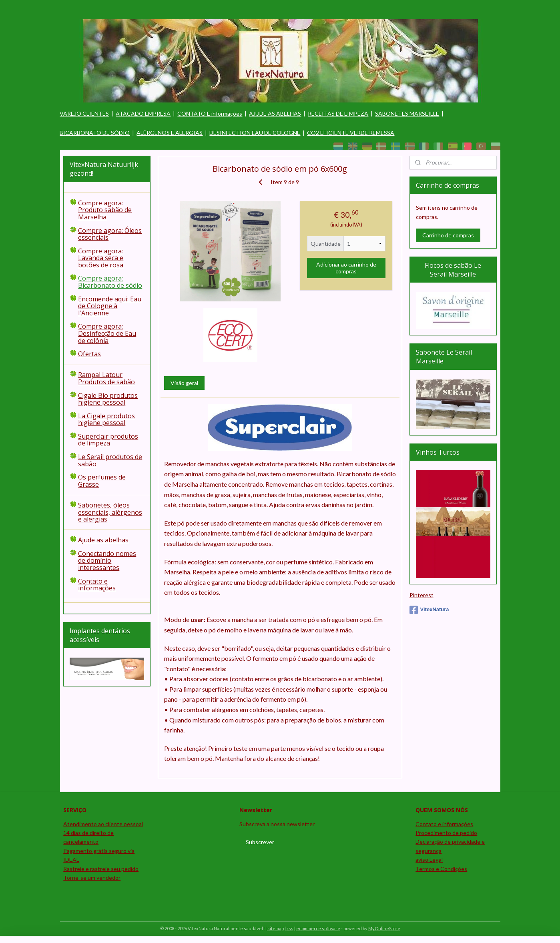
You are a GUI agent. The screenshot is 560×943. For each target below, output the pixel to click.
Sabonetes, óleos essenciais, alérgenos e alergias (110, 512)
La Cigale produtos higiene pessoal (106, 419)
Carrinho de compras (448, 235)
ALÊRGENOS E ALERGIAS (170, 133)
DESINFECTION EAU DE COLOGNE (255, 133)
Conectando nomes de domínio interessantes (107, 561)
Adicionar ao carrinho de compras (346, 268)
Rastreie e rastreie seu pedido (101, 869)
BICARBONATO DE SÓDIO (95, 133)
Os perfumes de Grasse (102, 481)
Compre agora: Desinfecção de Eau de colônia (107, 333)
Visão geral (184, 383)
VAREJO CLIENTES (84, 113)
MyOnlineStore (384, 928)
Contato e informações (97, 585)
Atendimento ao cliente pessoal (103, 824)
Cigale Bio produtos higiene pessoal (108, 399)
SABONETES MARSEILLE (407, 113)
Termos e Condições (441, 869)
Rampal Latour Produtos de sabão (106, 378)
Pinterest (422, 595)
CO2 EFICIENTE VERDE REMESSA (351, 133)
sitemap (276, 928)
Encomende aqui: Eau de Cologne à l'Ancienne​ (110, 306)
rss (290, 928)
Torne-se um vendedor (92, 878)
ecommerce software (318, 928)
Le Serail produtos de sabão (110, 460)
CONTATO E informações (210, 113)
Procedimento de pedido (446, 833)
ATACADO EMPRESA (143, 113)
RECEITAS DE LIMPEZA (338, 113)
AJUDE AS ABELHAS (275, 113)
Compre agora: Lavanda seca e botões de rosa (101, 258)
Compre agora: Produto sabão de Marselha (105, 210)
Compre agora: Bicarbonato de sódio (110, 282)
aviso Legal (429, 860)
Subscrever (260, 842)
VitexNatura (429, 610)
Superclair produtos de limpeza (108, 440)
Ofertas (89, 354)
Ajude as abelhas (103, 540)
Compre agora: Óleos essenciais (110, 234)
